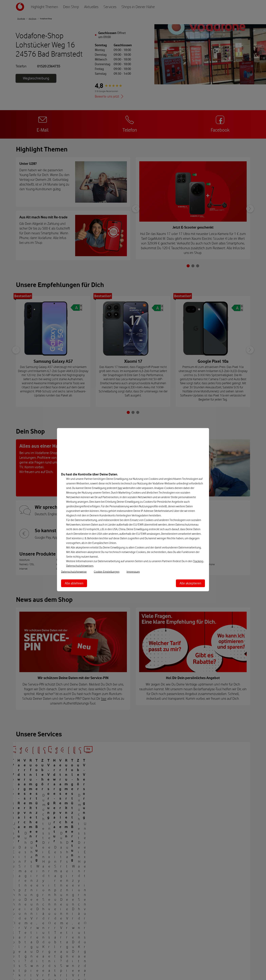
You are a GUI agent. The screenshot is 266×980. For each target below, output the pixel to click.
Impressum (133, 571)
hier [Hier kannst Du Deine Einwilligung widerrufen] (120, 488)
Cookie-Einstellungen (107, 571)
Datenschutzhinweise (74, 571)
